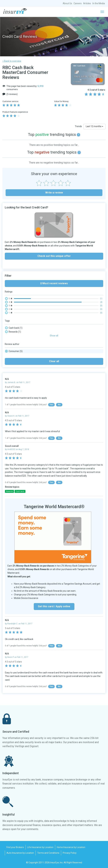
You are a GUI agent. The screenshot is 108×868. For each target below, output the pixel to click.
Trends (78, 126)
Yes (51, 405)
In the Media (99, 3)
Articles (87, 3)
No (59, 405)
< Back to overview (12, 61)
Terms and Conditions (48, 853)
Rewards (13, 332)
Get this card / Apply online (54, 606)
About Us (67, 3)
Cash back (14, 328)
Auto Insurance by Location (20, 853)
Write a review (54, 193)
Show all (54, 336)
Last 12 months (94, 126)
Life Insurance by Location (40, 847)
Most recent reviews (54, 283)
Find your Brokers (15, 847)
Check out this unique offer (54, 256)
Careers (78, 3)
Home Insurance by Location (71, 847)
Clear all (54, 361)
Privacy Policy (70, 853)
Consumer (14, 351)
